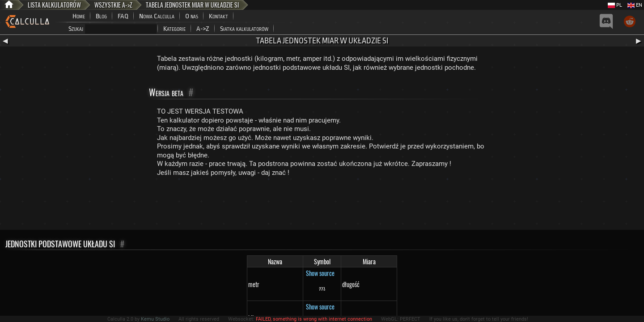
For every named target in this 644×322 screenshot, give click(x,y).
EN (635, 5)
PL (615, 5)
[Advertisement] (322, 205)
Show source (320, 273)
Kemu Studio (155, 319)
